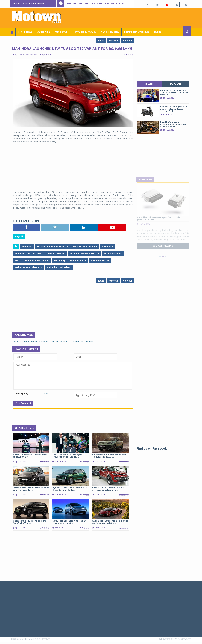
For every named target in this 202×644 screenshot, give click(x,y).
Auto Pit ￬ (44, 32)
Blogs (158, 32)
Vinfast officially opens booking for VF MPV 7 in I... (30, 522)
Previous (113, 41)
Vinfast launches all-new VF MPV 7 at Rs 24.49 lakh (30, 456)
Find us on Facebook (152, 448)
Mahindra (27, 247)
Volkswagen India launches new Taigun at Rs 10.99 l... (109, 456)
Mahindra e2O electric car (85, 253)
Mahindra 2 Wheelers (59, 267)
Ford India (107, 247)
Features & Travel (85, 32)
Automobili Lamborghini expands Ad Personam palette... (110, 522)
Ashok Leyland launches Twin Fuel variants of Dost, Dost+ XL (102, 3)
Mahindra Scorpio (55, 253)
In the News (25, 32)
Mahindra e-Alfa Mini (37, 260)
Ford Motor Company (85, 247)
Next (101, 41)
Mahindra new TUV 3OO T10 (53, 247)
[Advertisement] (134, 18)
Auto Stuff (62, 32)
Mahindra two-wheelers (28, 267)
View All (128, 41)
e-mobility (60, 260)
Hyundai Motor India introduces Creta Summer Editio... (70, 489)
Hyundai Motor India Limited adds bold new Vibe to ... (31, 489)
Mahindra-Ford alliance (28, 253)
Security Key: (22, 393)
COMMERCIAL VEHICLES (137, 32)
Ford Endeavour (113, 253)
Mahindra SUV (78, 260)
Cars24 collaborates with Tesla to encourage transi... (70, 522)
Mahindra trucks (100, 260)
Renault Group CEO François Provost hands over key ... (67, 456)
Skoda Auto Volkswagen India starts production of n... (108, 489)
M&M (18, 260)
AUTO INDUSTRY (110, 32)
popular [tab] (175, 84)
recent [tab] (149, 84)
